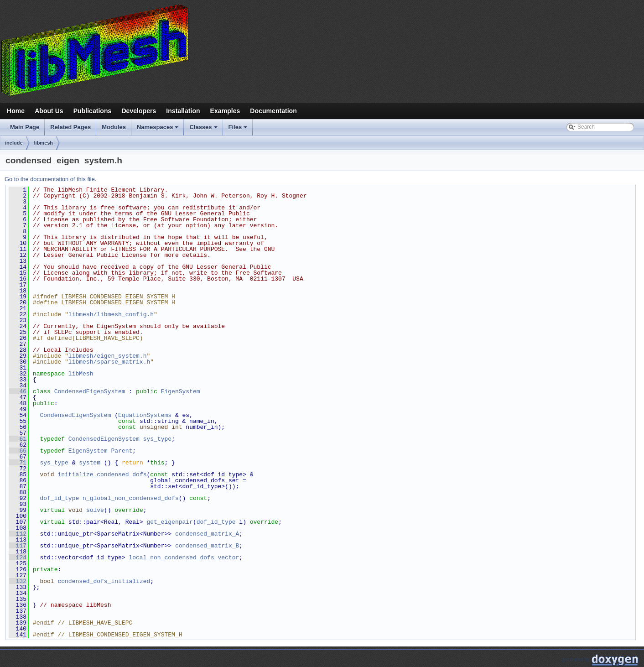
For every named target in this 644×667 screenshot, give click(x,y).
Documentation (273, 111)
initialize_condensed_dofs (102, 474)
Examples (225, 111)
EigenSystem (181, 391)
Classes (204, 130)
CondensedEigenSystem (90, 391)
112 (18, 534)
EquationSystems (145, 415)
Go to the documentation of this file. (50, 179)
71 (18, 463)
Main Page (25, 127)
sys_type (157, 439)
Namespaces (158, 130)
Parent (122, 451)
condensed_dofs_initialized (104, 581)
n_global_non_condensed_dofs (131, 498)
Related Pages (70, 127)
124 (18, 558)
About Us (49, 111)
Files (239, 130)
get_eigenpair (169, 522)
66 (18, 451)
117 (18, 546)
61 (18, 439)
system (90, 463)
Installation (183, 111)
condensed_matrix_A (207, 534)
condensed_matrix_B (207, 546)
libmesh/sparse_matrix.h (109, 362)
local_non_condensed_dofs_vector (184, 558)
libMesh (81, 374)
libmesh (44, 143)
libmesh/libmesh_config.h (111, 314)
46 (18, 391)
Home (16, 111)
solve (95, 510)
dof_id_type (59, 498)
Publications (93, 111)
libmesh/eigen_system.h (108, 356)
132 (18, 581)
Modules (114, 127)
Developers (139, 111)
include (14, 143)
